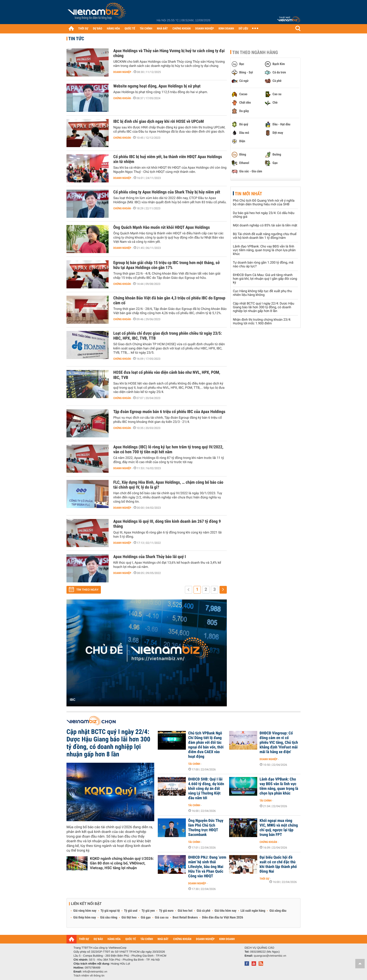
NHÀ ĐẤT (162, 29)
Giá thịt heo (129, 918)
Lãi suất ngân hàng (253, 911)
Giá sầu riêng (109, 918)
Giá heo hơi (185, 911)
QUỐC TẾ (130, 29)
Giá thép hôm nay (85, 918)
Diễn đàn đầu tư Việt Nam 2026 (222, 918)
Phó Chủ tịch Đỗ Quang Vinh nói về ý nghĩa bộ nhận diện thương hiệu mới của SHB (264, 203)
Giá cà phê (203, 911)
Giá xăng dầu (278, 911)
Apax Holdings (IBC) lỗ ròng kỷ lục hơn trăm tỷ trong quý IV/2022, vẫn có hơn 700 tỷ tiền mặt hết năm (168, 450)
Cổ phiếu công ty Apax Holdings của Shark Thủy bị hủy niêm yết (167, 192)
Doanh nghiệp (122, 72)
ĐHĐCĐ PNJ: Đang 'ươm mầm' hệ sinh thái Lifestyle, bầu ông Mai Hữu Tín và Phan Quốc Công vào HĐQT (207, 867)
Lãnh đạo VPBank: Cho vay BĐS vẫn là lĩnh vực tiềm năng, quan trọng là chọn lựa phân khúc (264, 250)
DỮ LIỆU (243, 29)
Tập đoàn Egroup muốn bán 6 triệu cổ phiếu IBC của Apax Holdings (169, 412)
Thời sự (264, 879)
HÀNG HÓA (114, 29)
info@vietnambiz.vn (95, 972)
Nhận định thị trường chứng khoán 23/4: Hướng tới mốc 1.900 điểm (262, 322)
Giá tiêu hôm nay (226, 911)
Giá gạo (146, 918)
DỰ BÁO (98, 29)
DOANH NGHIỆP (204, 29)
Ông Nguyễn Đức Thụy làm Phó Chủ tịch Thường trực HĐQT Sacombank (206, 828)
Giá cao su (162, 918)
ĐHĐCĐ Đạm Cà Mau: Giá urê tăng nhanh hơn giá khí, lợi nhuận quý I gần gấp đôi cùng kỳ (265, 279)
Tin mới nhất (248, 194)
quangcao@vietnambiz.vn (270, 956)
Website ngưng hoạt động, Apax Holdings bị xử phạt (157, 86)
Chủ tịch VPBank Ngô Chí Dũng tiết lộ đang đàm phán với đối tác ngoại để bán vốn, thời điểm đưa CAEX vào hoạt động (206, 745)
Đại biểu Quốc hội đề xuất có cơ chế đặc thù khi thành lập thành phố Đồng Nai (278, 864)
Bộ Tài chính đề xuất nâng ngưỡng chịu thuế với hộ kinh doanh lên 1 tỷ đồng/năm (265, 236)
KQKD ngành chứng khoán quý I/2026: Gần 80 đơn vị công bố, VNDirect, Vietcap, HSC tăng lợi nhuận (122, 863)
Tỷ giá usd (131, 911)
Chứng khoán (122, 98)
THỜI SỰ (83, 29)
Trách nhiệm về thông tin (89, 976)
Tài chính (194, 764)
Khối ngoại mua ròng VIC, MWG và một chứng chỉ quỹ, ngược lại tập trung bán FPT (279, 828)
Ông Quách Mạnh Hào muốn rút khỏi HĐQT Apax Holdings (161, 227)
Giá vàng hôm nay (85, 911)
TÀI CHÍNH (146, 29)
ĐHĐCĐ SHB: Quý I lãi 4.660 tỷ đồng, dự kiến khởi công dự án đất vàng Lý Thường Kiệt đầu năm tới (206, 789)
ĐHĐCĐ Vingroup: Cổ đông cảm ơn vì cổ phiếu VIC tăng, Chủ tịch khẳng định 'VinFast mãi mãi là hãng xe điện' (279, 743)
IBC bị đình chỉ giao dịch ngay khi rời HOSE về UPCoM (159, 122)
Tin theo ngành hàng (255, 52)
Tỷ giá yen (148, 911)
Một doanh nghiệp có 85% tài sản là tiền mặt (265, 225)
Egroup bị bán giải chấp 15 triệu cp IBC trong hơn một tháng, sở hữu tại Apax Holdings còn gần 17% (166, 265)
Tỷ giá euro (166, 911)
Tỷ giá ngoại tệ (110, 911)
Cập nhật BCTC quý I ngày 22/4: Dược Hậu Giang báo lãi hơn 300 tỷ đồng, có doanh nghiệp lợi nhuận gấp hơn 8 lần (264, 307)
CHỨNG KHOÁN (182, 29)
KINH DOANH (226, 29)
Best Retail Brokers (185, 918)
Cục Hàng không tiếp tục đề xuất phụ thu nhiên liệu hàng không (262, 293)
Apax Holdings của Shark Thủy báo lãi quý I (150, 557)
